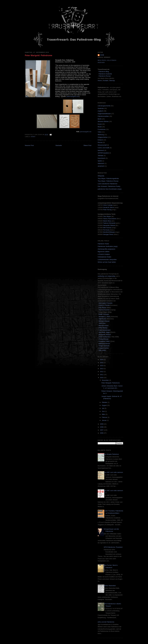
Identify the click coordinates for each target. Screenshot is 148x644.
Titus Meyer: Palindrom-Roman (108, 181)
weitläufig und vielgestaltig (106, 276)
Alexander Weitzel (109, 225)
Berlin (100, 119)
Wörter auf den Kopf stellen (107, 262)
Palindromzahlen (103, 116)
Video (100, 132)
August (104, 405)
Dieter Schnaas (104, 314)
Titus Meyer (107, 216)
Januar (104, 420)
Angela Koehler (104, 348)
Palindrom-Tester (103, 244)
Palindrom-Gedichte (105, 74)
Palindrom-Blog (104, 72)
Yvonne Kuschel (104, 310)
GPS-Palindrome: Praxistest (113, 547)
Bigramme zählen (104, 252)
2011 (102, 375)
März (104, 414)
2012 (102, 372)
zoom (102, 55)
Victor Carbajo (108, 205)
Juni (103, 411)
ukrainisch (101, 166)
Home (100, 81)
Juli (103, 408)
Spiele (100, 161)
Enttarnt (100, 140)
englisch (100, 111)
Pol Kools (107, 230)
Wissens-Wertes (103, 121)
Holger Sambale (104, 346)
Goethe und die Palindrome (105, 622)
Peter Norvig (107, 210)
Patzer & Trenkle (104, 305)
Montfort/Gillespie (109, 232)
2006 (102, 433)
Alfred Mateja (103, 328)
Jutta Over (102, 323)
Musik (100, 127)
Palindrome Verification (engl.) (108, 246)
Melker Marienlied (110, 586)
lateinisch (101, 150)
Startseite (59, 145)
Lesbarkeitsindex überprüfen (107, 260)
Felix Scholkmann (105, 330)
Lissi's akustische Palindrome (107, 184)
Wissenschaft (102, 145)
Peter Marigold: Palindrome (39, 55)
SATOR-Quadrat (103, 153)
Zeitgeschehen (103, 137)
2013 (102, 369)
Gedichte (101, 108)
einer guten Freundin (106, 303)
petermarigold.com (73, 96)
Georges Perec (108, 234)
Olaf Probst (102, 319)
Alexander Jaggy (104, 332)
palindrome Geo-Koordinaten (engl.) (110, 189)
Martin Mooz (107, 221)
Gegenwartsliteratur (104, 114)
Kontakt (105, 81)
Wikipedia (101, 176)
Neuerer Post (29, 145)
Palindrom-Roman (105, 76)
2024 (102, 360)
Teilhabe (100, 156)
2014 (102, 366)
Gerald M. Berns (109, 207)
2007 (102, 430)
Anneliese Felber (104, 341)
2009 (102, 424)
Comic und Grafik (103, 148)
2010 (102, 378)
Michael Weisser (104, 321)
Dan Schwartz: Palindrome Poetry (109, 186)
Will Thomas (107, 228)
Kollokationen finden (104, 257)
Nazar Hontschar (104, 337)
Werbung (101, 135)
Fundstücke (102, 129)
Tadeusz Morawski (109, 223)
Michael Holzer (104, 326)
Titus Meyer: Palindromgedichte (108, 178)
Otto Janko (102, 350)
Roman (100, 142)
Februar (105, 417)
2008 (102, 427)
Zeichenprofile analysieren (106, 249)
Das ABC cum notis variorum (113, 472)
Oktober (105, 402)
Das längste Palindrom (111, 454)
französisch (102, 158)
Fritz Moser (102, 308)
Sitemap (112, 81)
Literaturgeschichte (104, 106)
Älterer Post (87, 145)
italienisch (101, 163)
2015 (102, 363)
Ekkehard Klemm (104, 344)
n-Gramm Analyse (104, 254)
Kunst (33, 137)
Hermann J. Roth (104, 317)
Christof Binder (104, 339)
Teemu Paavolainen (110, 219)
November (106, 380)
